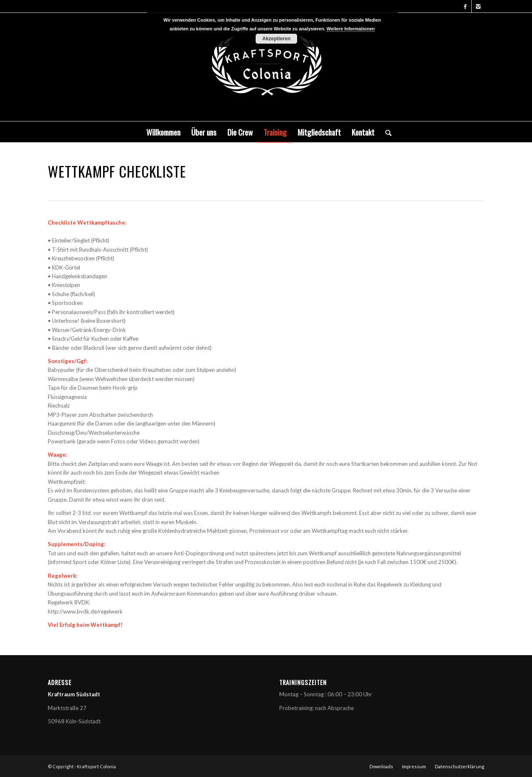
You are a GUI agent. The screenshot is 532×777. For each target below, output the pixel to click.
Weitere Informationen (351, 29)
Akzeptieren (276, 39)
